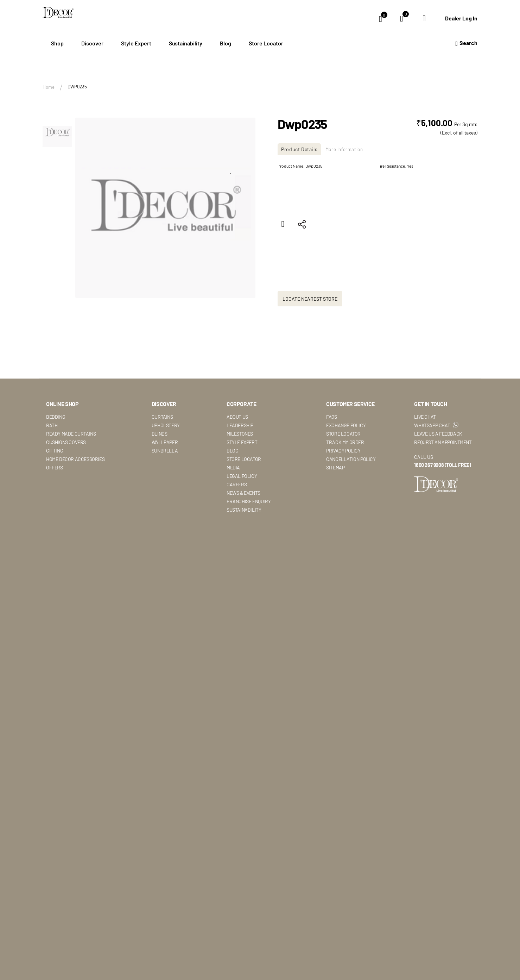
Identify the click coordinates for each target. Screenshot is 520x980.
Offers (55, 468)
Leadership (240, 426)
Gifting (55, 451)
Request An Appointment (443, 442)
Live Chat (425, 417)
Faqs (331, 417)
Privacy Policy (343, 451)
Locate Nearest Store (310, 299)
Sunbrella (165, 451)
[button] (57, 133)
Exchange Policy (346, 426)
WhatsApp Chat (436, 426)
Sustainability (244, 510)
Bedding (56, 417)
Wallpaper (165, 442)
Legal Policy (242, 476)
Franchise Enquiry (249, 502)
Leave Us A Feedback (438, 434)
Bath (52, 426)
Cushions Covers (66, 442)
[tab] (302, 149)
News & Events (243, 493)
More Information (351, 149)
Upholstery (166, 426)
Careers (237, 485)
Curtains (162, 417)
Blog (226, 44)
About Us (237, 417)
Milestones (240, 434)
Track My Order (345, 442)
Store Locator (266, 44)
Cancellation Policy (351, 459)
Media (233, 468)
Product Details (301, 149)
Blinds (160, 434)
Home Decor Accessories (75, 459)
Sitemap (335, 468)
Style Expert (242, 442)
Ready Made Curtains (71, 434)
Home (49, 87)
